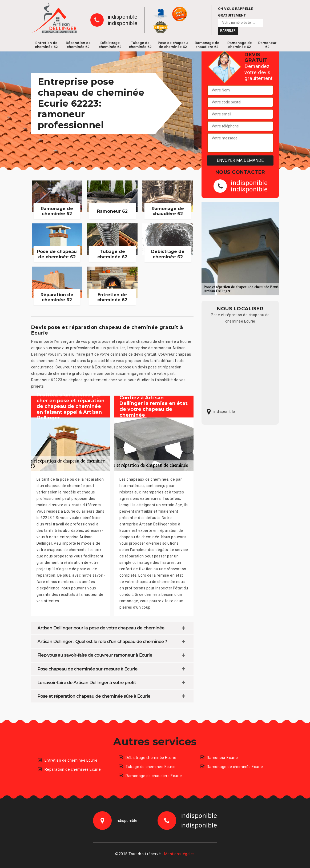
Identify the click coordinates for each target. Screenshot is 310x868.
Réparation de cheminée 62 (78, 45)
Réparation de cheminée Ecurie (73, 769)
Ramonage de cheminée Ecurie (235, 767)
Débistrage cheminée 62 (110, 45)
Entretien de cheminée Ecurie (71, 760)
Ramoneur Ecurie (222, 758)
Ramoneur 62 (267, 45)
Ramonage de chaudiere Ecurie (154, 776)
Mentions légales (180, 854)
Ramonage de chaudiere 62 (207, 45)
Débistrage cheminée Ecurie (151, 758)
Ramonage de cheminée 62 (240, 45)
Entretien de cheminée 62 (46, 45)
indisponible (123, 17)
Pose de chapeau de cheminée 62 (173, 45)
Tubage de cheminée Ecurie (151, 767)
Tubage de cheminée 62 (140, 45)
